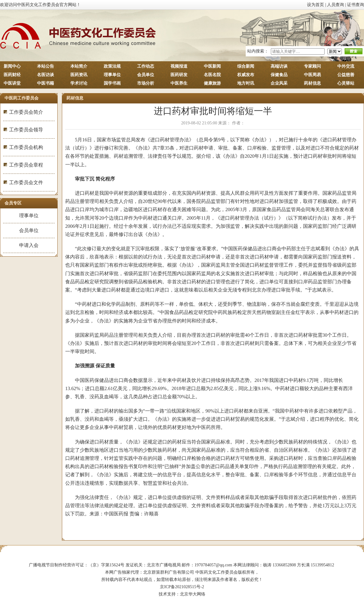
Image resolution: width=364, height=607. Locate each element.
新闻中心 (12, 66)
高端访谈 (279, 66)
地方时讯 (246, 83)
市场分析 (146, 83)
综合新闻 (246, 66)
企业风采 (279, 83)
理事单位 (112, 75)
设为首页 (315, 5)
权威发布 (246, 75)
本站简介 (79, 66)
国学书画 (112, 83)
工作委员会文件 (26, 182)
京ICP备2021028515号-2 (182, 587)
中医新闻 (212, 66)
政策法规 (112, 66)
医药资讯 (79, 75)
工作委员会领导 (26, 130)
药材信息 (312, 83)
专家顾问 (312, 66)
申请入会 (29, 245)
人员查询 (335, 5)
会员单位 (146, 75)
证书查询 (356, 5)
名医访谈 (45, 75)
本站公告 (45, 66)
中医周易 (312, 75)
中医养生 (179, 83)
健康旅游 (212, 83)
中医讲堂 (12, 83)
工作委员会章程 (26, 165)
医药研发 (179, 75)
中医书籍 (45, 83)
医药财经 (12, 75)
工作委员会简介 (26, 112)
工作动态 (146, 66)
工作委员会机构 (26, 147)
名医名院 (212, 75)
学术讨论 (79, 83)
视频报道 (179, 66)
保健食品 (279, 75)
